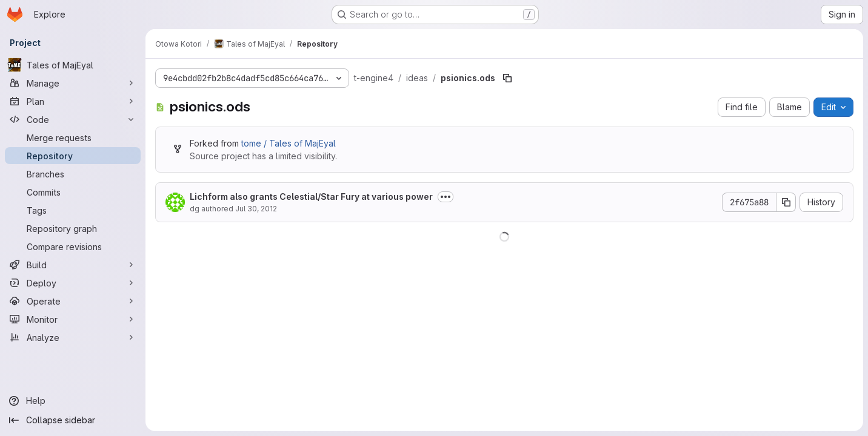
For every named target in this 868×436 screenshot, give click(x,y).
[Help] (73, 401)
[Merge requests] (73, 137)
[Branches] (73, 174)
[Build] (73, 265)
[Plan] (73, 101)
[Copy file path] (507, 78)
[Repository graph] (73, 228)
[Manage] (73, 83)
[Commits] (73, 192)
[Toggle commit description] (446, 197)
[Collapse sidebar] (73, 420)
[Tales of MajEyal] (73, 65)
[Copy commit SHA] (786, 202)
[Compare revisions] (73, 246)
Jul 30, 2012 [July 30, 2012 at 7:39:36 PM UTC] (256, 209)
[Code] (73, 119)
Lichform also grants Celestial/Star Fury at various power (311, 197)
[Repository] (73, 156)
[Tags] (73, 210)
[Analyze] (73, 337)
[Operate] (73, 301)
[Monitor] (73, 319)
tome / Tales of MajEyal (289, 143)
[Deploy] (73, 283)
